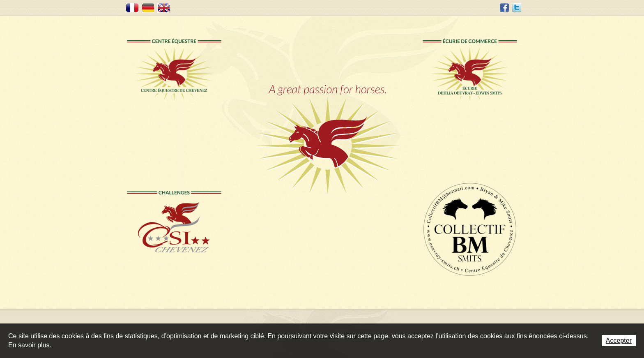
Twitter (517, 8)
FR (132, 8)
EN (163, 8)
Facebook (504, 8)
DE (148, 8)
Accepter (619, 341)
